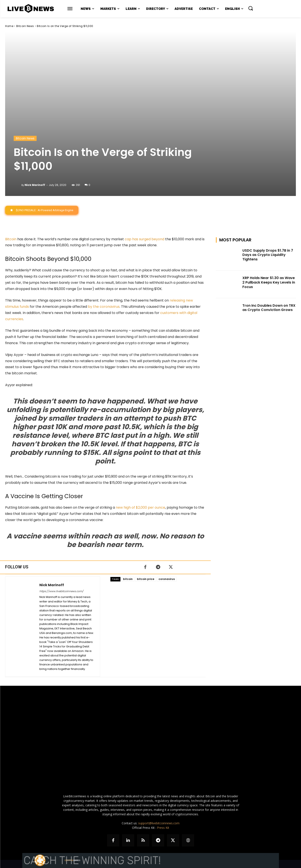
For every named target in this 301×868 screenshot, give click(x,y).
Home (9, 26)
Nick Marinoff (35, 185)
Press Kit (163, 828)
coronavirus (167, 579)
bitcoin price (146, 579)
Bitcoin (11, 239)
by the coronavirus (104, 307)
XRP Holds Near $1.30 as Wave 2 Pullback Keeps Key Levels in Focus (269, 282)
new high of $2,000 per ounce (140, 507)
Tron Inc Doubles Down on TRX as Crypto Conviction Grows (269, 308)
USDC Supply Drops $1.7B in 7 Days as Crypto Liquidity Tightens (268, 255)
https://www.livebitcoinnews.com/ (61, 591)
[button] (251, 8)
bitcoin (128, 579)
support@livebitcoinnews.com (159, 823)
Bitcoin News (25, 26)
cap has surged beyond (145, 239)
